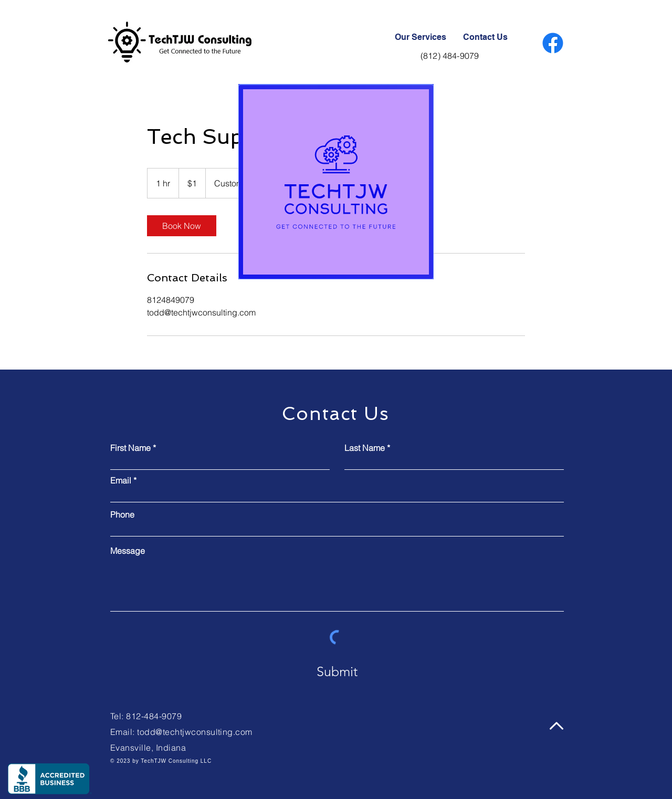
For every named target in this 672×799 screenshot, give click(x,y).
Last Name (365, 448)
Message (128, 551)
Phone (122, 514)
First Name (130, 448)
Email (121, 480)
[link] (182, 226)
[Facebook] (553, 43)
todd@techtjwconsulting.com (195, 732)
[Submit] (337, 671)
